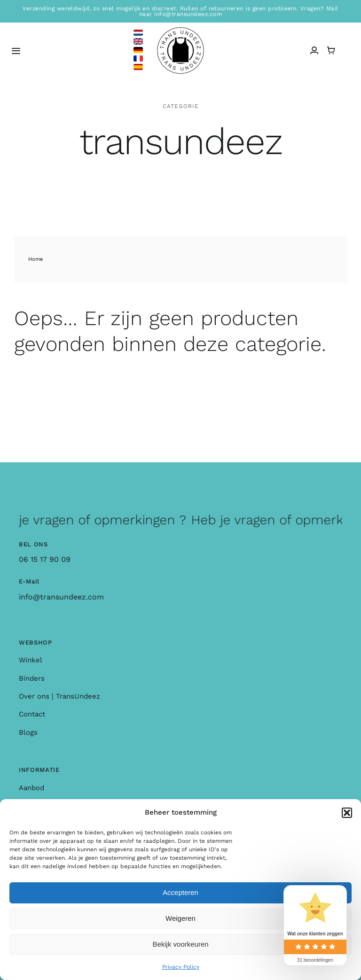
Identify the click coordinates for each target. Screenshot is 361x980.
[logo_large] (180, 31)
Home (35, 259)
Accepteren (180, 892)
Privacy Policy (181, 967)
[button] (347, 813)
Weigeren (180, 918)
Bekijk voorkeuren (180, 944)
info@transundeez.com (61, 597)
